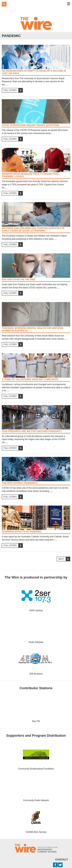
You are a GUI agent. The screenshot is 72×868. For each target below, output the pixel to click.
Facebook (55, 865)
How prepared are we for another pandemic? (32, 431)
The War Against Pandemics (20, 483)
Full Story (12, 90)
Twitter (60, 865)
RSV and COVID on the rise (19, 279)
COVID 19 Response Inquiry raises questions (30, 125)
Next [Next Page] (63, 559)
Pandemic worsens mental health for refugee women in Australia (33, 329)
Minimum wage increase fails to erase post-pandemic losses (31, 175)
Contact (62, 860)
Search (4, 4)
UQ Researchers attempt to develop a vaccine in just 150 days (34, 72)
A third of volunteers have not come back (30, 379)
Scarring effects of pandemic (22, 532)
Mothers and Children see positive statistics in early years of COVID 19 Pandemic (33, 229)
